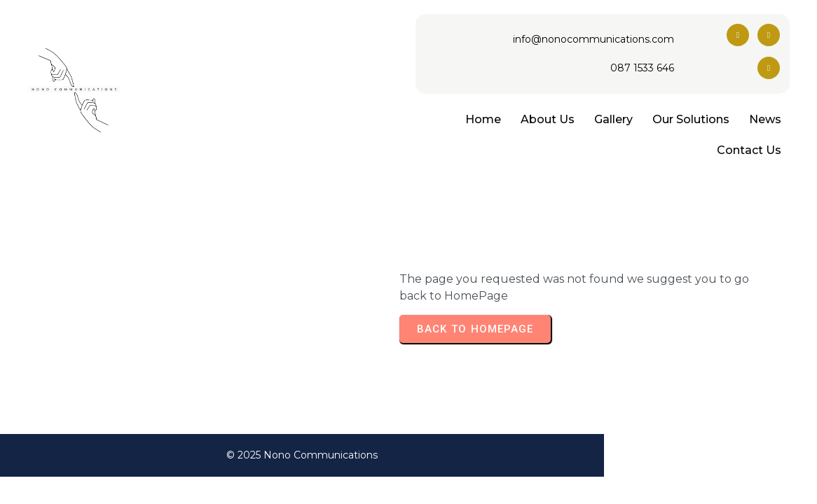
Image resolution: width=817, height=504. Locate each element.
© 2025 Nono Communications (408, 455)
